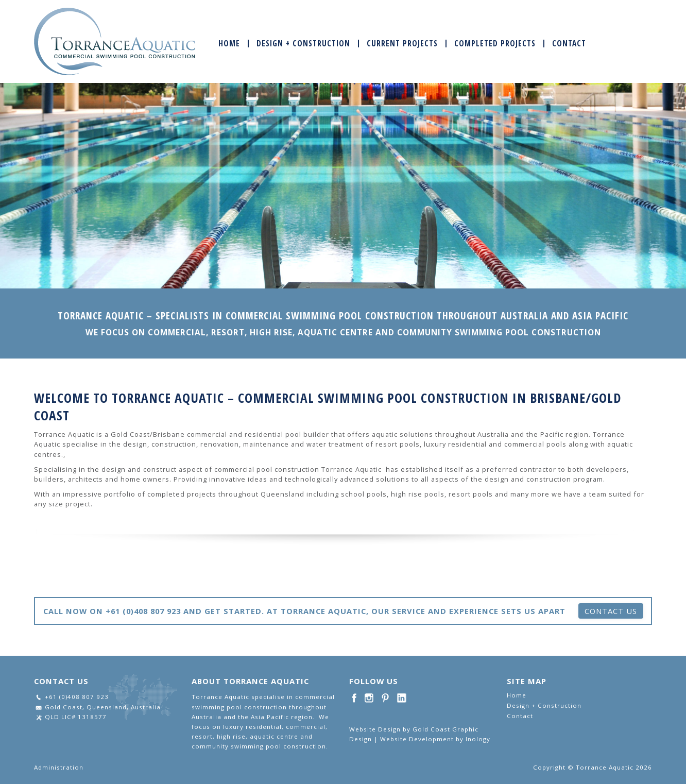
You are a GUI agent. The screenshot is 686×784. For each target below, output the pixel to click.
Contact (569, 44)
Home (229, 44)
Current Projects (402, 44)
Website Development (417, 739)
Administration (59, 767)
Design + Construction (303, 44)
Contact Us (611, 611)
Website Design (375, 729)
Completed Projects (495, 44)
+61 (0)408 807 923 (77, 697)
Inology (478, 739)
